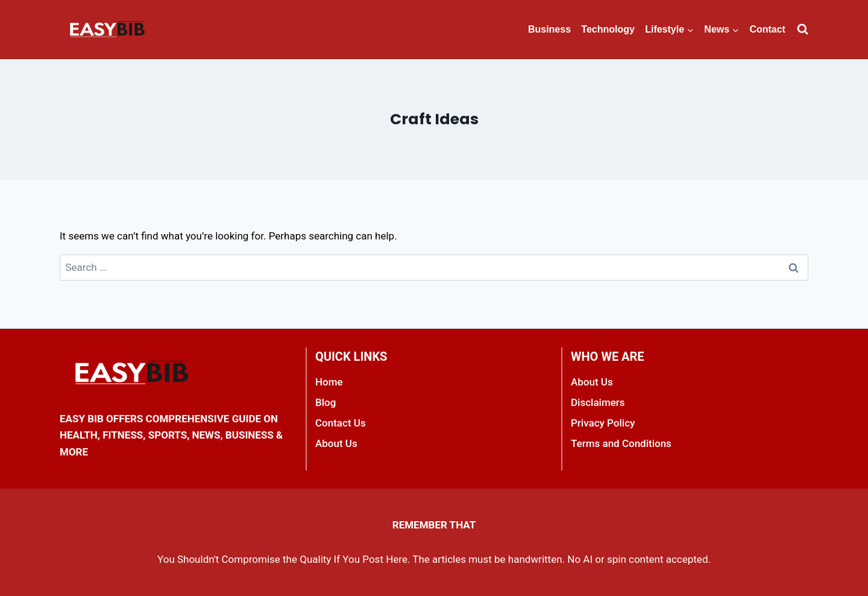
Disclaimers (598, 402)
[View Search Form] (803, 29)
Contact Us (341, 423)
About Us (336, 443)
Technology (608, 29)
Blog (325, 402)
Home (329, 382)
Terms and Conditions (621, 443)
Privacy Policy (603, 423)
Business (549, 29)
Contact (767, 29)
